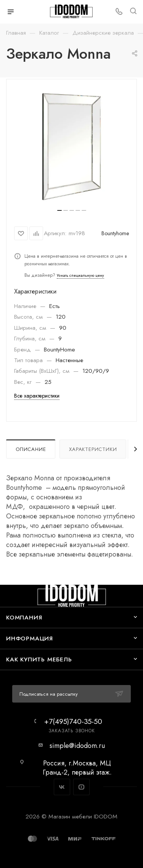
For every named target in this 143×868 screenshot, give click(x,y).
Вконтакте (62, 787)
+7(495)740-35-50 (73, 721)
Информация (30, 638)
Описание (31, 449)
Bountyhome (115, 233)
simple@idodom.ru (77, 746)
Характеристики (93, 449)
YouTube (81, 787)
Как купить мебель (39, 659)
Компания (24, 617)
